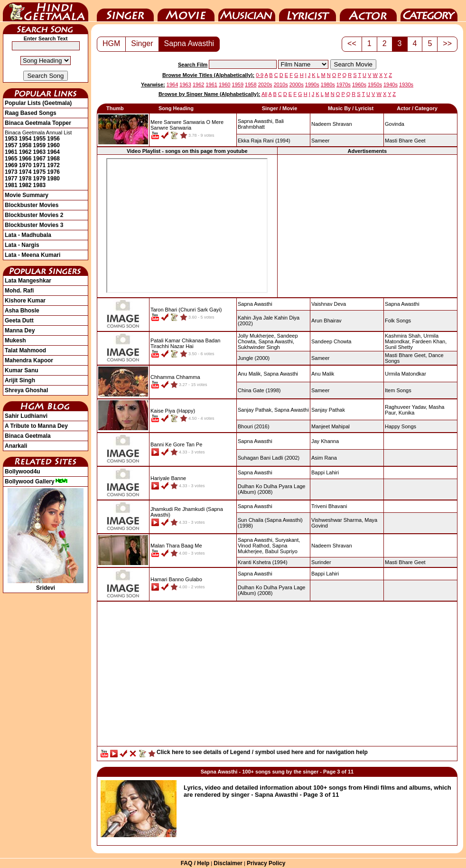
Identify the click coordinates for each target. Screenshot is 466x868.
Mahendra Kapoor (29, 360)
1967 (40, 159)
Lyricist (308, 11)
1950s (375, 85)
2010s (281, 85)
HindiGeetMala (46, 11)
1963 (40, 152)
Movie (186, 11)
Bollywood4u (23, 472)
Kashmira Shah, (403, 336)
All (264, 94)
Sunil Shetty (399, 347)
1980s (328, 85)
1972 (53, 165)
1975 (40, 172)
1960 (53, 145)
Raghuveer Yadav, (406, 407)
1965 (11, 159)
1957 (11, 145)
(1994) (264, 141)
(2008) (271, 489)
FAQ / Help (195, 863)
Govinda (395, 124)
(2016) (254, 426)
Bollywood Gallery (36, 481)
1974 (25, 172)
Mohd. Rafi (19, 291)
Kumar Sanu (22, 370)
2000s (297, 85)
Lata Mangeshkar (28, 281)
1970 (25, 165)
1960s (359, 85)
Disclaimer (228, 863)
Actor (368, 11)
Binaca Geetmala (28, 436)
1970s (344, 85)
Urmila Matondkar (405, 374)
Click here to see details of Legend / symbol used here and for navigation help (262, 752)
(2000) (254, 358)
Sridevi (46, 585)
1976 (53, 172)
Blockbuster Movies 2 (34, 215)
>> (447, 43)
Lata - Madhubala (28, 235)
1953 (11, 139)
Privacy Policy (266, 863)
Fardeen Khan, (429, 341)
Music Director (247, 11)
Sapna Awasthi (189, 43)
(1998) (259, 390)
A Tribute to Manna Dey (36, 426)
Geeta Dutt (19, 321)
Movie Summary (27, 195)
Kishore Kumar (25, 301)
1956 (53, 139)
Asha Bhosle (22, 311)
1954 (25, 139)
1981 (11, 185)
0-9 (260, 75)
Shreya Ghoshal (26, 390)
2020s (265, 85)
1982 (25, 185)
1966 (25, 159)
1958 (25, 145)
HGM (111, 43)
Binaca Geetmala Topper (38, 123)
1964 (53, 152)
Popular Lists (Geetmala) (38, 103)
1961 (11, 152)
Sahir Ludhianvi (26, 416)
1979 (40, 179)
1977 (11, 179)
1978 (25, 179)
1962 (25, 152)
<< (352, 43)
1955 (40, 139)
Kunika (407, 413)
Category (429, 11)
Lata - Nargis (22, 245)
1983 (40, 185)
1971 (40, 165)
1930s (406, 85)
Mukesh (15, 340)
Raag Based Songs (31, 113)
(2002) (269, 458)
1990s (312, 85)
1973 (11, 172)
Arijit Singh (20, 380)
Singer (125, 11)
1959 (40, 145)
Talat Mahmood (25, 350)
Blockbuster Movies (32, 205)
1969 (11, 165)
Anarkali (16, 446)
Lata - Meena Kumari (33, 255)
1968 (53, 159)
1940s (391, 85)
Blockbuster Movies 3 (34, 225)
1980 (53, 179)
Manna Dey (20, 330)
